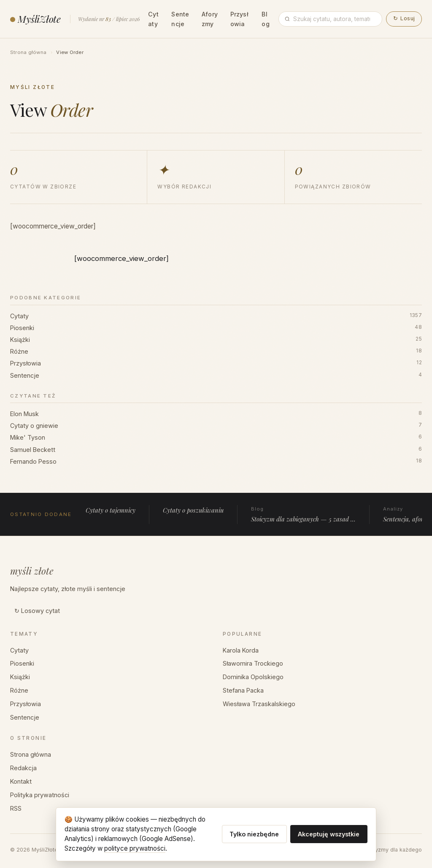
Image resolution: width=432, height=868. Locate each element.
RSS (16, 808)
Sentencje (180, 19)
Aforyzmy (210, 19)
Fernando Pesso (216, 462)
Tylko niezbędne (254, 834)
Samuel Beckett (216, 450)
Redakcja (23, 768)
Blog (265, 19)
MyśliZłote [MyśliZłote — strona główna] (35, 19)
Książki (216, 340)
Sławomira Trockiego (253, 663)
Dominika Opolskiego (253, 677)
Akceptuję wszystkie (329, 834)
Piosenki (216, 328)
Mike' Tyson (216, 438)
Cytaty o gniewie (216, 426)
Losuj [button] (404, 18)
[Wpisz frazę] (335, 19)
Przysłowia (239, 19)
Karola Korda (241, 650)
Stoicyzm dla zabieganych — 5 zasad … (303, 514)
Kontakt (21, 781)
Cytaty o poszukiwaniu (193, 510)
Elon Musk (216, 414)
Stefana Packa (243, 690)
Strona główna (28, 52)
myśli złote (32, 571)
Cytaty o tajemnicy (111, 510)
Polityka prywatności (40, 795)
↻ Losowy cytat (37, 611)
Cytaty (153, 19)
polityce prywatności (135, 848)
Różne (216, 352)
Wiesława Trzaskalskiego (259, 704)
